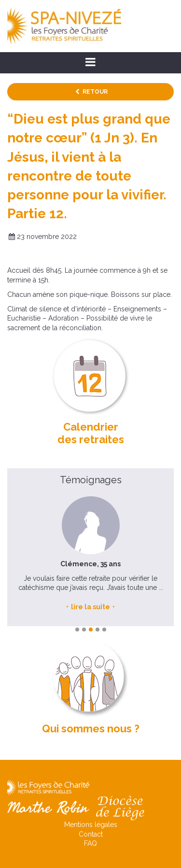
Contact (91, 834)
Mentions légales (91, 825)
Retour (95, 92)
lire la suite (90, 607)
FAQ (90, 843)
